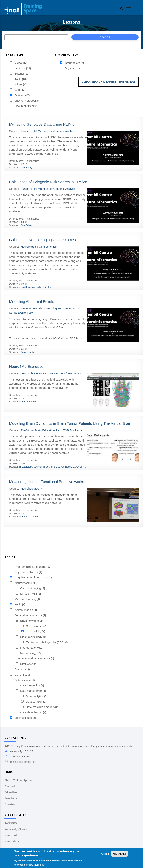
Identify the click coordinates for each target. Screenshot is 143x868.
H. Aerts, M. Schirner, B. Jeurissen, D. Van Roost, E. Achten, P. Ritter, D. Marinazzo (47, 467)
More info (39, 865)
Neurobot (11, 835)
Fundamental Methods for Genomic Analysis (48, 131)
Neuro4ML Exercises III (28, 367)
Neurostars (12, 841)
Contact (10, 787)
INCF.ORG (11, 823)
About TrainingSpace (18, 781)
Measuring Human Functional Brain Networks (47, 482)
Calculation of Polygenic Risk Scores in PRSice (48, 182)
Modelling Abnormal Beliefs (32, 302)
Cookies (10, 804)
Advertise (11, 792)
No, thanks (120, 854)
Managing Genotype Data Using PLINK (42, 124)
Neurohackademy (32, 489)
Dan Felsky (26, 168)
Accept (105, 854)
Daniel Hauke (28, 352)
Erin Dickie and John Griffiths (36, 287)
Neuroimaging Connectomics (39, 247)
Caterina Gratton (29, 517)
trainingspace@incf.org (20, 762)
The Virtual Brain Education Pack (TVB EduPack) (51, 430)
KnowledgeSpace (16, 829)
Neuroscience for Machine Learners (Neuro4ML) (51, 373)
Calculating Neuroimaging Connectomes (42, 240)
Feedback (11, 798)
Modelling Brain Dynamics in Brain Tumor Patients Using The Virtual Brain (70, 423)
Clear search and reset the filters (108, 82)
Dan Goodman (28, 402)
